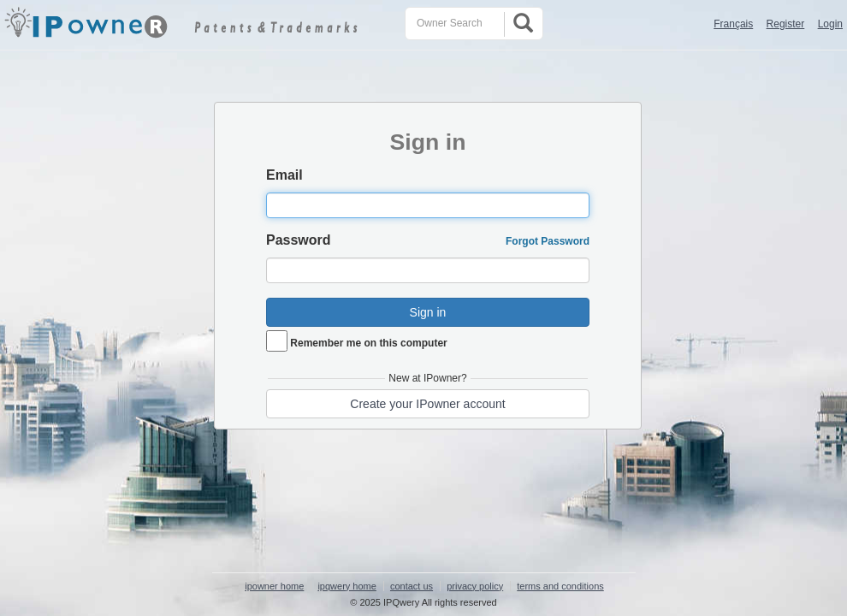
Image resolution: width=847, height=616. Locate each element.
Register (786, 24)
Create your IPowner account (427, 404)
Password (299, 240)
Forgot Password (548, 241)
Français (733, 24)
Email (284, 175)
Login (830, 24)
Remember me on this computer (368, 343)
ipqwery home (346, 586)
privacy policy (475, 586)
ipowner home (274, 586)
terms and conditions (560, 586)
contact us (412, 586)
